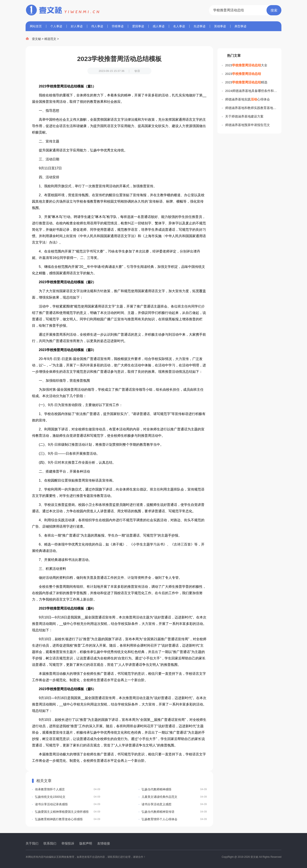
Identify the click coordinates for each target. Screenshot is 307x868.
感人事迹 (159, 26)
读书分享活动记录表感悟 (68, 804)
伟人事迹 (97, 26)
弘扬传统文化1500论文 (68, 797)
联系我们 (50, 843)
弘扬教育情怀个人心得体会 (174, 819)
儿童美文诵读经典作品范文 (174, 797)
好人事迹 (77, 26)
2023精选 (246, 82)
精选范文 (50, 39)
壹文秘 (36, 39)
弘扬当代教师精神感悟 (174, 789)
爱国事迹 (138, 26)
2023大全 (246, 65)
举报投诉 (68, 843)
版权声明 (86, 843)
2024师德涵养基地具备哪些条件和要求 (251, 91)
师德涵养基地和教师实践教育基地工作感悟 (251, 108)
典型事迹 (240, 26)
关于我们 (32, 843)
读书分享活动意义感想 (174, 804)
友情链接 (104, 843)
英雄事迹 (220, 26)
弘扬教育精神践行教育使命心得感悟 (68, 819)
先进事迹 (200, 26)
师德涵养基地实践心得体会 (248, 99)
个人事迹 (56, 26)
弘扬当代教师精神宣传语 (174, 812)
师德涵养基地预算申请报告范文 (248, 125)
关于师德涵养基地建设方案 (244, 116)
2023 (243, 74)
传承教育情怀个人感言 (68, 789)
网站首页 (36, 26)
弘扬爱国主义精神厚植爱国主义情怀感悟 (68, 812)
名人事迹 (179, 26)
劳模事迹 (118, 26)
